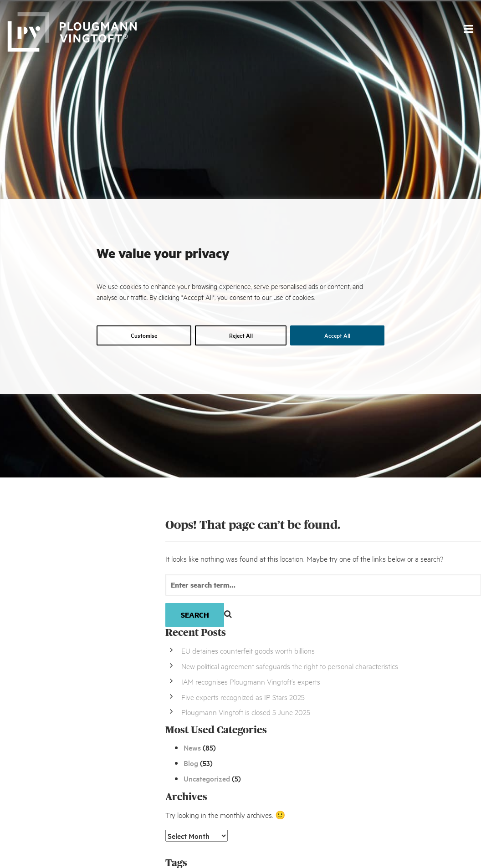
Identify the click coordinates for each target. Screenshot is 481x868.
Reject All (241, 335)
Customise (144, 335)
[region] (240, 524)
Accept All (337, 335)
